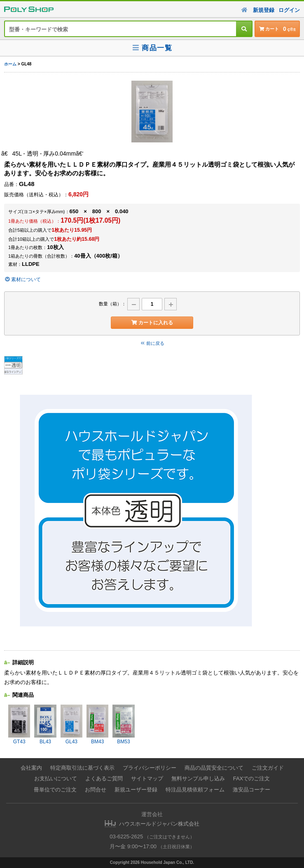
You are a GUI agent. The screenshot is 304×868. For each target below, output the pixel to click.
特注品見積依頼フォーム (195, 790)
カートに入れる (152, 323)
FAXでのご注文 (252, 778)
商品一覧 (152, 48)
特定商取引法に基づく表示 (82, 768)
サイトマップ (147, 778)
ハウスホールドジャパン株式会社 (159, 824)
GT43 (19, 725)
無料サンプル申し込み (198, 778)
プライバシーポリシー (150, 768)
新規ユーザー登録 (136, 790)
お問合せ (96, 790)
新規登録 (264, 10)
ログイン (289, 10)
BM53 (123, 725)
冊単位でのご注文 (55, 790)
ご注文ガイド (268, 768)
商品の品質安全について (214, 768)
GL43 (71, 725)
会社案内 (31, 768)
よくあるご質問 (104, 778)
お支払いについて (56, 778)
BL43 (45, 725)
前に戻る (152, 343)
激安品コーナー (251, 790)
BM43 (97, 725)
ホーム (10, 64)
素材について (22, 279)
